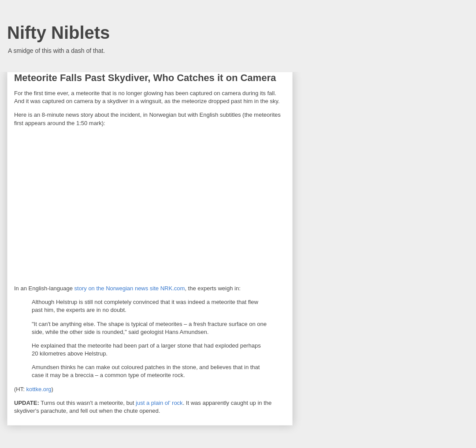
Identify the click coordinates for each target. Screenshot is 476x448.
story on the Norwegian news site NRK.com (130, 288)
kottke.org (39, 389)
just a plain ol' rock (159, 403)
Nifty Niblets (58, 33)
